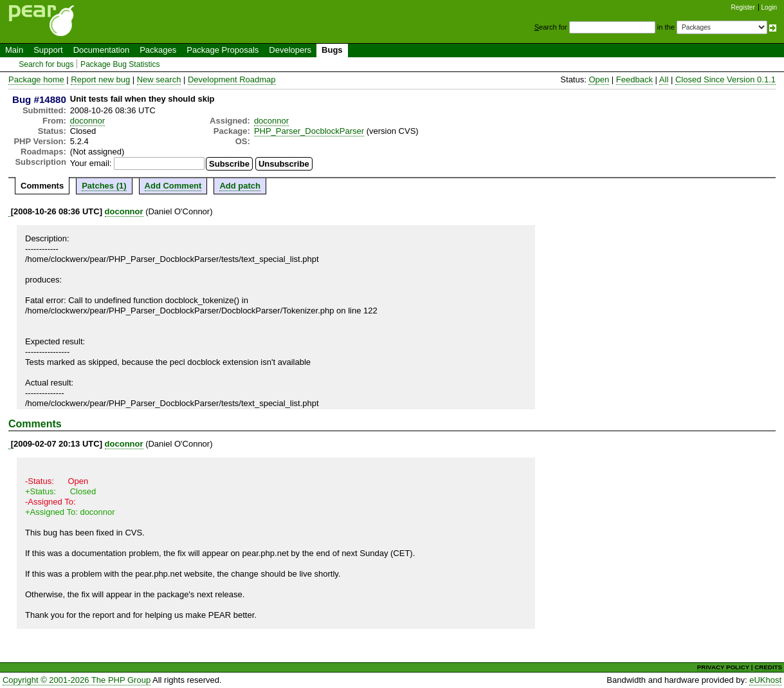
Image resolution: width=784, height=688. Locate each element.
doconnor (87, 121)
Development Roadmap (232, 79)
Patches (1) (104, 186)
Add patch (240, 186)
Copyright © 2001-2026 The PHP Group (77, 680)
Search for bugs (46, 64)
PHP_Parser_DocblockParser (309, 131)
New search (159, 79)
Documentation (101, 50)
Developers (290, 50)
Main (14, 50)
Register (743, 7)
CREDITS (768, 667)
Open (599, 79)
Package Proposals (223, 50)
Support (48, 50)
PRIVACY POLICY (723, 667)
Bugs (332, 50)
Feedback (634, 79)
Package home (36, 79)
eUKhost (765, 680)
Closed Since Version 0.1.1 (725, 79)
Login (769, 7)
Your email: (91, 163)
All (664, 79)
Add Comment (173, 186)
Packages (158, 50)
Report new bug (100, 79)
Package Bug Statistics (120, 64)
